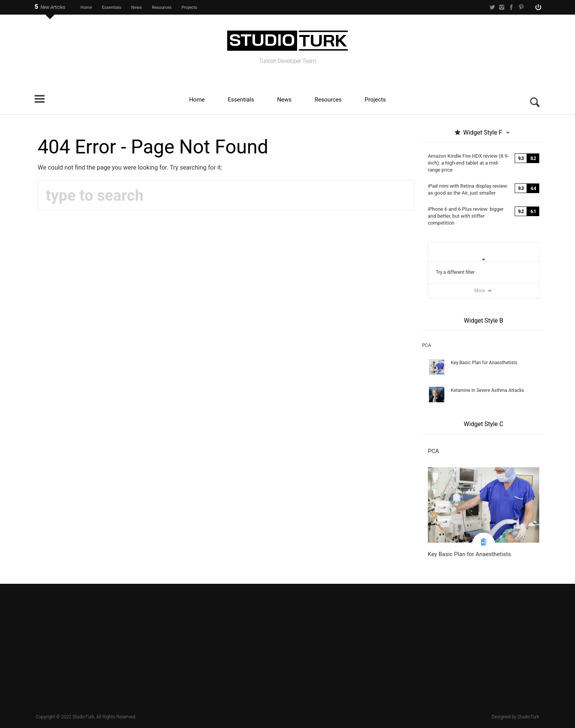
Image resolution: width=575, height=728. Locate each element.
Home (86, 7)
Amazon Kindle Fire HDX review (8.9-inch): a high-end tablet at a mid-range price (468, 163)
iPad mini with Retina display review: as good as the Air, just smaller (468, 189)
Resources (162, 7)
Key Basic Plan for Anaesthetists (484, 363)
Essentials (111, 7)
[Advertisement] (287, 645)
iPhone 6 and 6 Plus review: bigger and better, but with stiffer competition (466, 216)
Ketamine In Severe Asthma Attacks (488, 390)
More (483, 291)
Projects (189, 7)
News (136, 7)
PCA (426, 345)
